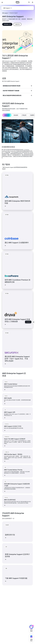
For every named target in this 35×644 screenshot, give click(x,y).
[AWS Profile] (33, 2)
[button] (7, 8)
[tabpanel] (17, 139)
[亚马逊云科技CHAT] (31, 627)
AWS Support (5, 13)
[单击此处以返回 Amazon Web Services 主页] (17, 2)
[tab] (7, 115)
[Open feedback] (33, 322)
